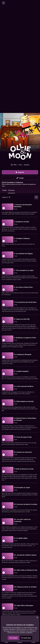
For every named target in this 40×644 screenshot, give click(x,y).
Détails (5, 190)
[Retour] (4, 3)
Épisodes (11, 190)
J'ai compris (13, 638)
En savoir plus (26, 638)
